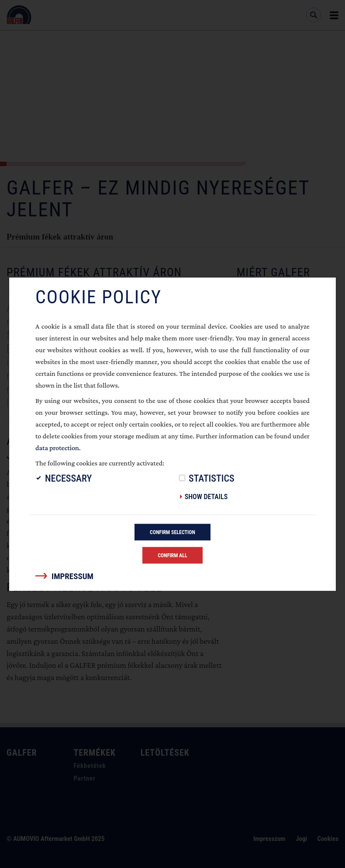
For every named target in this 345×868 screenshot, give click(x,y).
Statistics (212, 478)
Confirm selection (172, 532)
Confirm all (172, 556)
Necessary (68, 478)
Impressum (72, 576)
